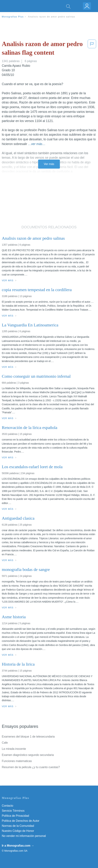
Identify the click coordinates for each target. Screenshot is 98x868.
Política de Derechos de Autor (21, 821)
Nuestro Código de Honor (18, 831)
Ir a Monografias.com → (18, 846)
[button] (92, 49)
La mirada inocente (14, 749)
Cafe (5, 743)
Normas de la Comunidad (18, 826)
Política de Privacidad (15, 816)
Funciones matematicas (17, 761)
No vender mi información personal (24, 836)
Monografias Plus (13, 17)
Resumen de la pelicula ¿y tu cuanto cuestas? (31, 767)
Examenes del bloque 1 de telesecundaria (28, 737)
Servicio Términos (13, 811)
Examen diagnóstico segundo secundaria (28, 755)
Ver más (49, 164)
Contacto (7, 806)
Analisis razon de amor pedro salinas (52, 17)
